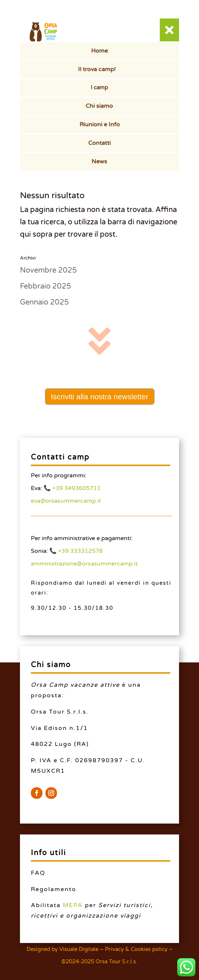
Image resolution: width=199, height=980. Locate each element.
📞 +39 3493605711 (72, 488)
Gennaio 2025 (44, 302)
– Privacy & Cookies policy (134, 949)
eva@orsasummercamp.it (66, 501)
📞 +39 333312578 (76, 551)
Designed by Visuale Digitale (62, 949)
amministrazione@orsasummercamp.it (84, 564)
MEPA (73, 905)
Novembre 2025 (48, 270)
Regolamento (54, 889)
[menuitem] (99, 51)
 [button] (169, 30)
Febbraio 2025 (46, 286)
